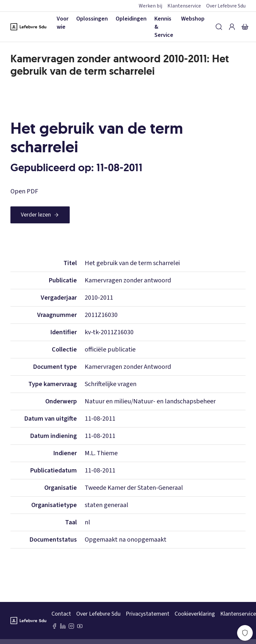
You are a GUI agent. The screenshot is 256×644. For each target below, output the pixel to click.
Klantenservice (184, 6)
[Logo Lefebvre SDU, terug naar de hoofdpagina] (28, 27)
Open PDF (24, 191)
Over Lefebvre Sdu (226, 6)
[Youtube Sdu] (80, 626)
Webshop (193, 19)
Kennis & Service (164, 27)
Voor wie (63, 23)
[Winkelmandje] (245, 27)
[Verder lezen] (40, 215)
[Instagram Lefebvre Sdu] (71, 626)
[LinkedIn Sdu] (63, 626)
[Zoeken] (219, 27)
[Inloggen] (232, 27)
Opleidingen (131, 19)
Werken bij (150, 6)
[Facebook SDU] (54, 626)
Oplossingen (92, 19)
